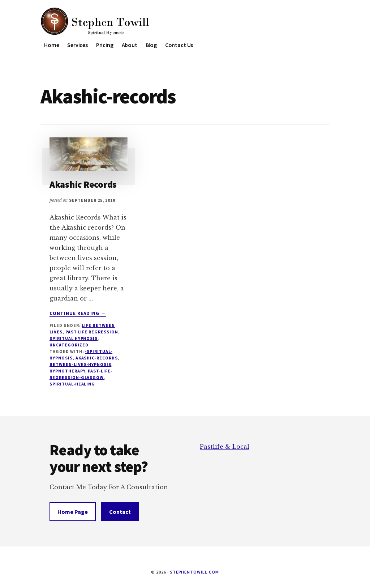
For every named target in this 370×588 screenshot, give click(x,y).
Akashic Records (83, 184)
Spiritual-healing (72, 384)
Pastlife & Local (225, 447)
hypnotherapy (67, 371)
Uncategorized (69, 345)
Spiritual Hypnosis (74, 338)
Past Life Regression (92, 332)
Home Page (73, 512)
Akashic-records (97, 358)
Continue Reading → (78, 314)
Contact (120, 512)
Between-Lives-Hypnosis (80, 364)
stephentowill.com (194, 572)
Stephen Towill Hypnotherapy (95, 22)
